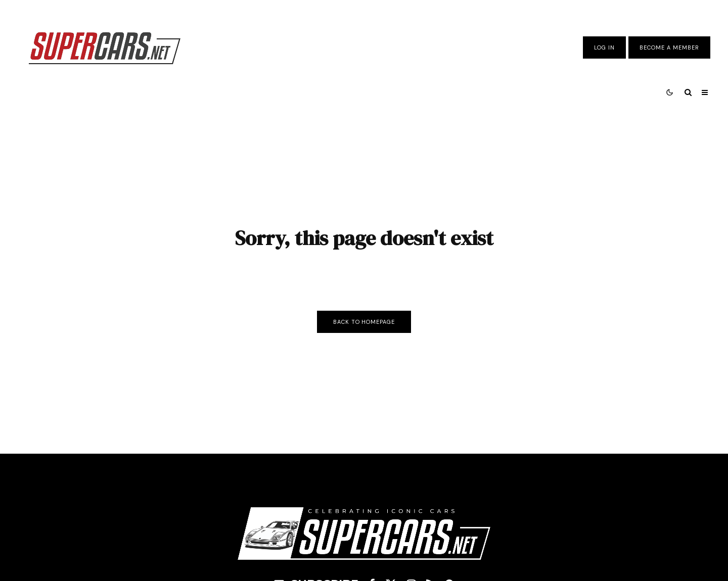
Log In (604, 47)
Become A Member (669, 47)
